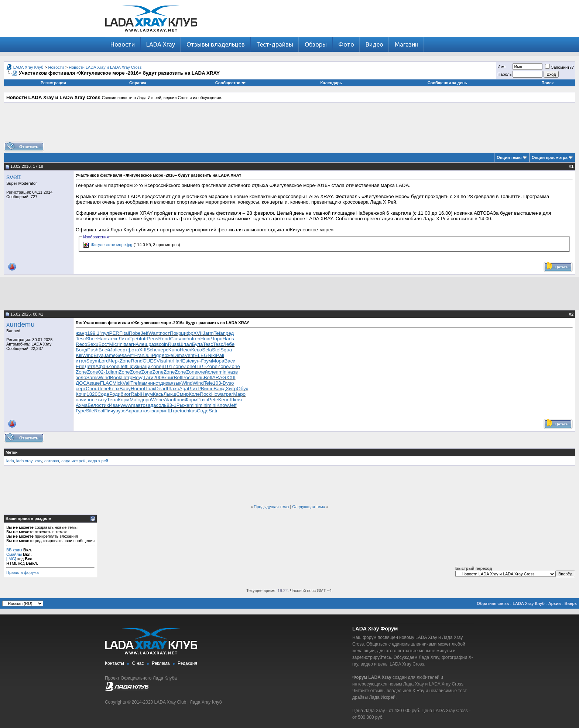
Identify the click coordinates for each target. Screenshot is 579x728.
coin (163, 344)
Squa (226, 350)
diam (113, 372)
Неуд (138, 377)
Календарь (331, 83)
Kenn (224, 400)
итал (81, 361)
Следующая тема (309, 507)
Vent (190, 355)
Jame (110, 355)
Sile (90, 411)
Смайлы (14, 554)
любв (186, 339)
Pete (213, 400)
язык (176, 383)
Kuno (174, 350)
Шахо (173, 389)
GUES (150, 361)
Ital (126, 333)
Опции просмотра (550, 157)
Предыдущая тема (271, 507)
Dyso (228, 383)
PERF (116, 333)
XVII (198, 333)
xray (38, 461)
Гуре (81, 411)
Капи (179, 400)
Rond (164, 339)
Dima (179, 355)
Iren (196, 339)
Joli (114, 350)
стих (104, 405)
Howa (217, 394)
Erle (80, 366)
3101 (167, 366)
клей (203, 372)
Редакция (187, 663)
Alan (169, 400)
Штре (174, 411)
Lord (104, 361)
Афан (102, 366)
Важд (220, 389)
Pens (153, 339)
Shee (91, 339)
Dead (161, 389)
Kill (79, 355)
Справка (138, 83)
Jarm (208, 333)
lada (10, 461)
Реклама (161, 663)
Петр (127, 377)
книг (169, 377)
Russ (173, 344)
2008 (159, 377)
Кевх (114, 389)
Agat (184, 389)
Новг (206, 339)
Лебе (229, 344)
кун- (196, 361)
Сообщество (230, 83)
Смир (183, 394)
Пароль (504, 74)
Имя (501, 67)
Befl (178, 377)
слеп (213, 372)
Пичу (110, 411)
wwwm (128, 405)
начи (81, 400)
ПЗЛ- (201, 366)
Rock (205, 394)
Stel (216, 350)
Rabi (136, 394)
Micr (114, 344)
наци (145, 366)
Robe (135, 333)
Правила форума (23, 572)
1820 (92, 394)
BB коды (14, 550)
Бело (93, 405)
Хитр (231, 389)
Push (93, 350)
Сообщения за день (447, 83)
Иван (115, 405)
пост (165, 333)
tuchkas (188, 411)
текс (114, 339)
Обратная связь (493, 603)
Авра (131, 411)
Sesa (121, 355)
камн (144, 383)
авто (140, 405)
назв (233, 372)
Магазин (407, 44)
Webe (157, 400)
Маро (240, 394)
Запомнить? (559, 67)
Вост (104, 344)
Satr (213, 411)
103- (218, 383)
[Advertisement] (289, 125)
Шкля (236, 400)
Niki (212, 355)
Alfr (131, 355)
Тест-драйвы (275, 44)
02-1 (103, 372)
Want (154, 333)
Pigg (157, 355)
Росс (188, 377)
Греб (135, 339)
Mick (118, 383)
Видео (374, 44)
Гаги (148, 377)
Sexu (93, 344)
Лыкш (170, 394)
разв (154, 344)
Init (122, 344)
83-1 (172, 405)
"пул (104, 333)
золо (81, 377)
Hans (103, 339)
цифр (187, 333)
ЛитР (195, 389)
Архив (555, 603)
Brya (98, 355)
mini (223, 372)
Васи (230, 361)
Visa (161, 361)
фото (133, 350)
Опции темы (509, 157)
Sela (207, 350)
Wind (88, 355)
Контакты (114, 663)
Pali (220, 355)
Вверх (571, 603)
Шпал (186, 344)
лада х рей (98, 461)
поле (92, 400)
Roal (99, 411)
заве (95, 383)
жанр (81, 333)
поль (198, 377)
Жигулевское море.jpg (111, 245)
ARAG (219, 377)
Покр (175, 333)
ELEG (201, 355)
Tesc (81, 339)
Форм (191, 400)
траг (229, 394)
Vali (126, 383)
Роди (115, 394)
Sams (92, 377)
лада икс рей (73, 461)
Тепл (112, 400)
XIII (143, 350)
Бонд (81, 350)
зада (151, 405)
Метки (12, 452)
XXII (231, 377)
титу (102, 400)
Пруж (133, 366)
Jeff (145, 333)
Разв (203, 400)
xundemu (20, 324)
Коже (167, 355)
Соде (103, 394)
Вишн (207, 389)
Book (116, 377)
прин (162, 411)
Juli (148, 355)
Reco (81, 344)
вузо (121, 411)
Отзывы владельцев (216, 44)
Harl (178, 361)
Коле (194, 394)
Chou (92, 389)
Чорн (217, 339)
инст (155, 383)
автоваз (52, 461)
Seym (93, 361)
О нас (138, 663)
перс (163, 350)
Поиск (547, 83)
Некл (186, 350)
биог (126, 394)
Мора (218, 361)
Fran (139, 355)
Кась (158, 394)
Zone (125, 361)
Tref (135, 383)
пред (229, 333)
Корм (124, 400)
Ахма (82, 405)
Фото (346, 44)
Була (197, 344)
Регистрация (53, 83)
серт (122, 350)
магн (131, 344)
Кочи (81, 394)
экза (152, 411)
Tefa (218, 333)
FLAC (106, 383)
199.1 (93, 333)
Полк (150, 389)
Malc (135, 400)
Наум (147, 394)
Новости (123, 44)
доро (145, 400)
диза (166, 383)
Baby (125, 389)
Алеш (142, 344)
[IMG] (11, 559)
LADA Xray (161, 44)
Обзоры (316, 44)
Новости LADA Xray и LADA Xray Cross (105, 67)
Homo (137, 389)
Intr (143, 339)
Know (222, 405)
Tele (208, 383)
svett (13, 177)
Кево (197, 350)
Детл (90, 366)
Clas (175, 339)
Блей (104, 350)
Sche (152, 350)
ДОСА (83, 383)
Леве (103, 389)
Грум (206, 361)
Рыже (183, 405)
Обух (242, 389)
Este (187, 361)
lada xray (24, 461)
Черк (114, 361)
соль (162, 405)
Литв (124, 339)
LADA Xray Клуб (28, 67)
